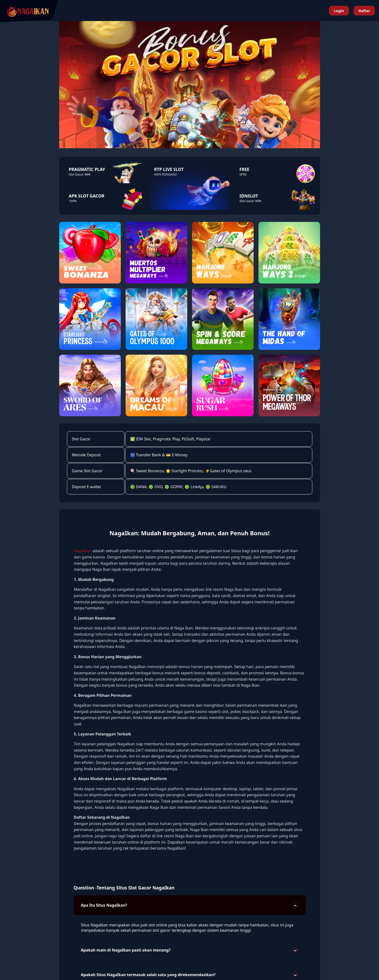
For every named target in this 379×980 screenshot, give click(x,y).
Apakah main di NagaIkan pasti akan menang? (190, 951)
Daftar (364, 11)
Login (339, 11)
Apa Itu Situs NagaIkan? (190, 906)
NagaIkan (83, 551)
